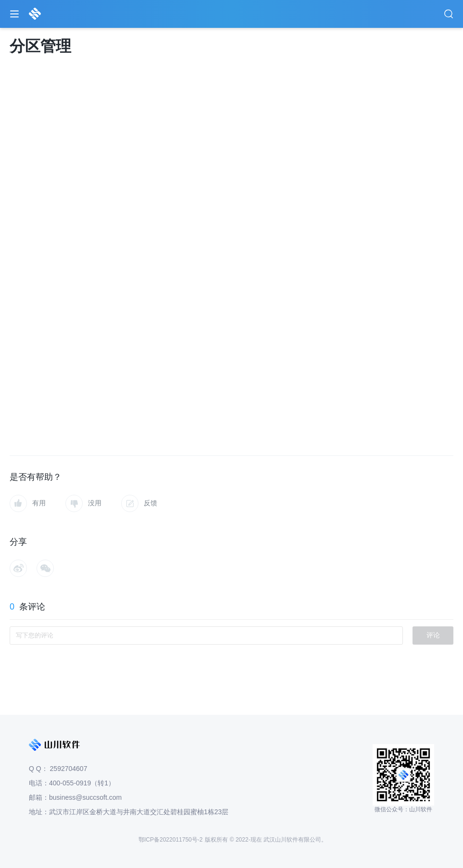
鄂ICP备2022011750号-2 (170, 840)
